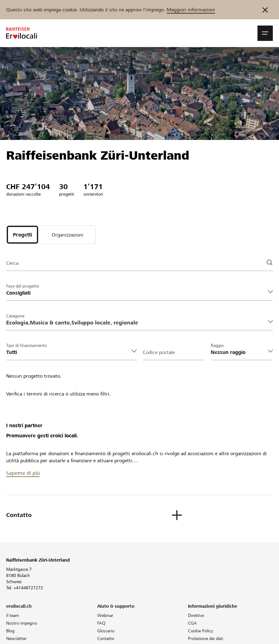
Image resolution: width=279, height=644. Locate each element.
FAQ (101, 623)
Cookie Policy (201, 631)
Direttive (196, 615)
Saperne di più (23, 473)
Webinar (105, 615)
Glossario (106, 631)
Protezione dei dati (205, 638)
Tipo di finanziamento (26, 345)
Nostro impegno (22, 623)
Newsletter (16, 638)
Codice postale (159, 352)
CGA (192, 623)
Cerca (12, 263)
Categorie (15, 316)
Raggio (217, 345)
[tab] (22, 235)
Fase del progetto (23, 286)
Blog (10, 631)
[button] (265, 33)
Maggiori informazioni (191, 10)
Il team (13, 615)
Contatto (106, 638)
